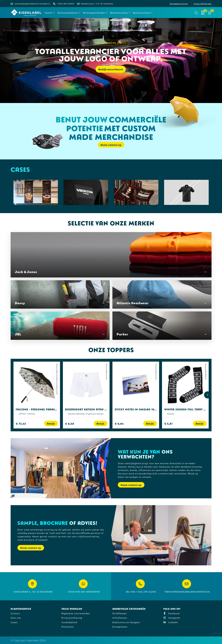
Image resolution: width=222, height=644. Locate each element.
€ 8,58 (70, 423)
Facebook (171, 613)
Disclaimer (68, 627)
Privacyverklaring (72, 618)
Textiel (48, 13)
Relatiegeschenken (94, 13)
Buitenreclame (142, 13)
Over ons (16, 618)
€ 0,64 (119, 423)
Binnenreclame (119, 13)
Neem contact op (111, 145)
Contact (15, 613)
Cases (14, 622)
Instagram (172, 618)
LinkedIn (171, 622)
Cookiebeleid (69, 622)
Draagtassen (120, 627)
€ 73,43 (21, 423)
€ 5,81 (168, 423)
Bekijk (51, 423)
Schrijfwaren (120, 618)
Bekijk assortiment (111, 70)
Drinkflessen (120, 613)
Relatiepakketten (68, 13)
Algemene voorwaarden (76, 613)
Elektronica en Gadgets (126, 622)
